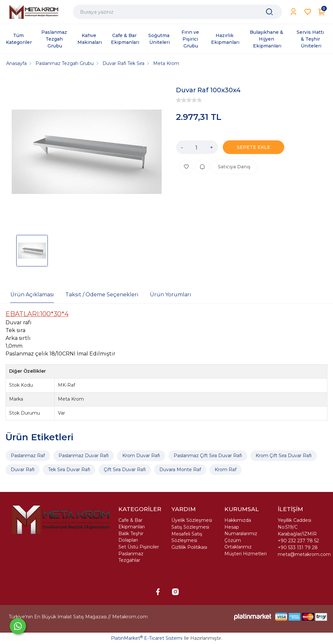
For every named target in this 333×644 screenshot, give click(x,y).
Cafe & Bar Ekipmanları (132, 523)
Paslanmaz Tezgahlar (131, 557)
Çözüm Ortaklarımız (238, 544)
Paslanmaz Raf (28, 456)
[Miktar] (196, 147)
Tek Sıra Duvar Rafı (69, 470)
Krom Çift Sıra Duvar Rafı (284, 456)
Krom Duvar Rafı (141, 456)
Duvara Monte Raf (180, 470)
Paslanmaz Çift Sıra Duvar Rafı (208, 456)
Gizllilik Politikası (189, 547)
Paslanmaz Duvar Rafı (84, 456)
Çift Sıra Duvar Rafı (125, 470)
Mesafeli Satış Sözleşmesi (187, 537)
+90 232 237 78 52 (298, 541)
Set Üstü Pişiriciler (139, 547)
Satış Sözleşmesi (190, 527)
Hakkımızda (238, 520)
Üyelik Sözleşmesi (192, 520)
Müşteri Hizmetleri (246, 554)
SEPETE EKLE (253, 147)
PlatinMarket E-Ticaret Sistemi (147, 638)
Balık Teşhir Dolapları (131, 537)
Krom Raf (226, 470)
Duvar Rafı (23, 470)
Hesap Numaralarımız (241, 530)
